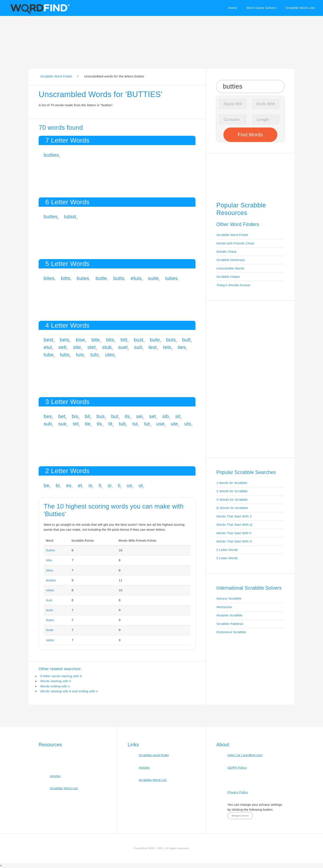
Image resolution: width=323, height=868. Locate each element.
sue (62, 424)
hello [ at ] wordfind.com (245, 755)
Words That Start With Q (234, 525)
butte (101, 278)
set (152, 416)
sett (62, 347)
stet (92, 347)
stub (107, 347)
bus (101, 416)
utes (110, 355)
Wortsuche (224, 607)
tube (49, 355)
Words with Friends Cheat (235, 243)
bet (62, 416)
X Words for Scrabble (232, 500)
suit (138, 347)
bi (58, 485)
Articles (55, 776)
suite (153, 278)
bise (80, 340)
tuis (80, 355)
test (153, 347)
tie (88, 424)
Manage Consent (240, 816)
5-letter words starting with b (61, 676)
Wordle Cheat (226, 252)
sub (48, 424)
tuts (94, 355)
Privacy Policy (238, 792)
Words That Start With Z (234, 516)
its (127, 416)
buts (171, 340)
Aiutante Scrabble (229, 615)
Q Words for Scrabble (232, 508)
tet (76, 424)
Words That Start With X (234, 541)
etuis (136, 278)
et (80, 485)
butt (187, 340)
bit (87, 416)
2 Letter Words (227, 550)
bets (65, 340)
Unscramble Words (230, 268)
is (90, 485)
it (100, 485)
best (48, 340)
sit (178, 416)
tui (135, 424)
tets (167, 347)
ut (141, 485)
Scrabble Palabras (230, 624)
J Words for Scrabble (232, 483)
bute (155, 340)
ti (119, 485)
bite (96, 340)
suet (123, 347)
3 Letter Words (227, 558)
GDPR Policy (237, 768)
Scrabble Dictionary (231, 260)
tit (110, 424)
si (110, 485)
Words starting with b (56, 681)
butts (119, 278)
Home (233, 8)
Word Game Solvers (261, 8)
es (69, 485)
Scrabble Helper (228, 277)
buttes (51, 217)
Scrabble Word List (64, 788)
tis (99, 424)
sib (166, 416)
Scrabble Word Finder (232, 235)
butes (83, 278)
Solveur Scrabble (229, 598)
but (115, 416)
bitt (124, 340)
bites (49, 278)
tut (147, 424)
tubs (65, 355)
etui (48, 347)
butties (51, 155)
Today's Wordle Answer (233, 285)
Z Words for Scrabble (232, 491)
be (46, 485)
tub (122, 424)
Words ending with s (55, 686)
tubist (70, 217)
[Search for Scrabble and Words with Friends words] (250, 86)
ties (182, 347)
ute (174, 424)
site (77, 347)
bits (110, 340)
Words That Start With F (234, 533)
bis (75, 416)
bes (48, 416)
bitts (66, 278)
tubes (171, 278)
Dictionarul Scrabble (231, 632)
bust (139, 340)
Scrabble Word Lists (300, 8)
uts (188, 424)
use (160, 424)
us (130, 485)
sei (139, 416)
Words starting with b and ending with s (69, 691)
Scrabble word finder (154, 755)
